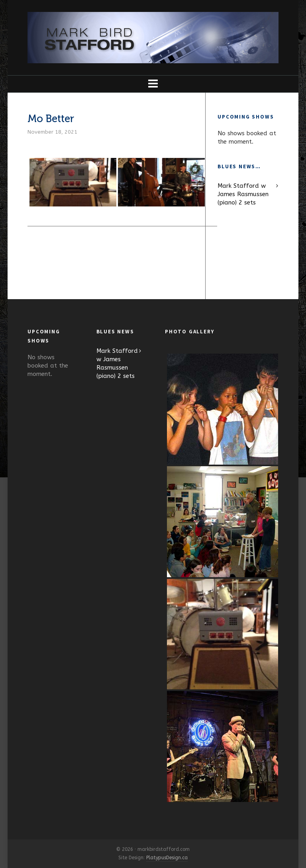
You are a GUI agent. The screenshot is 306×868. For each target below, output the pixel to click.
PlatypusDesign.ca (167, 858)
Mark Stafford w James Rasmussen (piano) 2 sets (243, 194)
